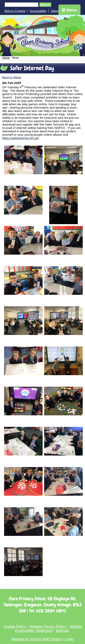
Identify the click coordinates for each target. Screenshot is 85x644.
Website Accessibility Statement (49, 629)
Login (69, 639)
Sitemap (56, 11)
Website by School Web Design (37, 639)
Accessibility (38, 11)
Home (6, 58)
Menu (69, 10)
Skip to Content (15, 11)
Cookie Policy (15, 627)
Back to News (12, 77)
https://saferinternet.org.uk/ (21, 138)
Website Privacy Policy (48, 627)
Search (45, 5)
